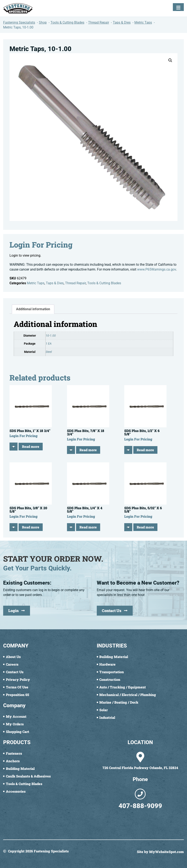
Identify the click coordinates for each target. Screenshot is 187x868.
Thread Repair (75, 283)
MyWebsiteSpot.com (167, 852)
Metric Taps (36, 283)
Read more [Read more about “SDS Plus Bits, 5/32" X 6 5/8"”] (145, 527)
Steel (49, 352)
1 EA (49, 344)
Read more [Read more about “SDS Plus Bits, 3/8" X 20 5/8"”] (31, 527)
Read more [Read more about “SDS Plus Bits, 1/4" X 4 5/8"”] (88, 527)
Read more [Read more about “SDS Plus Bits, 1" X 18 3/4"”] (31, 446)
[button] (170, 60)
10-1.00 (51, 336)
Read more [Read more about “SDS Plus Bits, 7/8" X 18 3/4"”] (88, 450)
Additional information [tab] (33, 309)
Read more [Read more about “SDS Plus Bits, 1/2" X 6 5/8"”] (145, 450)
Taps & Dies (55, 283)
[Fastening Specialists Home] (18, 8)
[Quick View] (14, 447)
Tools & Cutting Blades (104, 283)
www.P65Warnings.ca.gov (157, 269)
